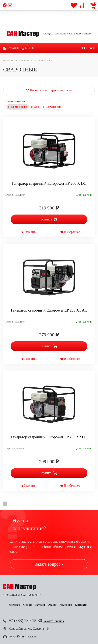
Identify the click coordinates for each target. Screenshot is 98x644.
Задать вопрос (49, 564)
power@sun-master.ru (23, 636)
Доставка (15, 605)
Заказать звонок (53, 621)
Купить (49, 219)
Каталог (11, 48)
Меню (28, 48)
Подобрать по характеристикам (49, 90)
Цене (35, 107)
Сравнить (28, 232)
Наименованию (18, 107)
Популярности (52, 107)
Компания (66, 605)
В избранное (70, 232)
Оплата (28, 605)
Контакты (81, 605)
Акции (52, 605)
